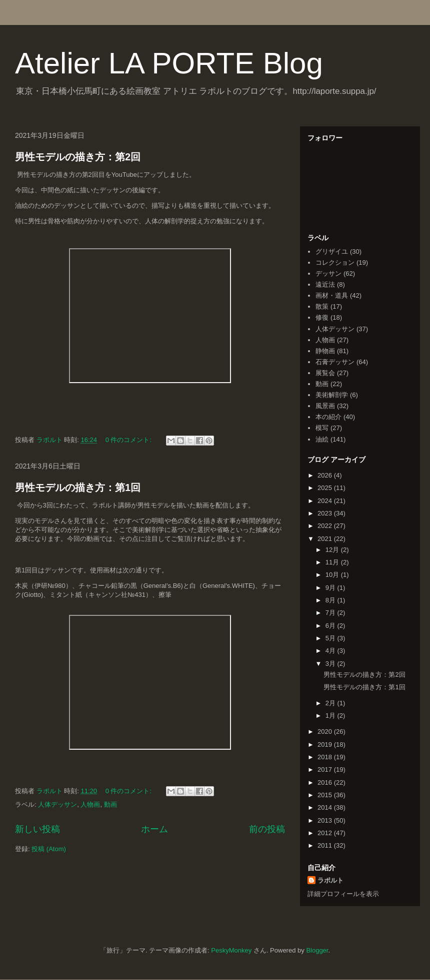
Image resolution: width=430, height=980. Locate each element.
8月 (331, 600)
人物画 (90, 804)
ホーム (154, 829)
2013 (326, 820)
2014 (326, 807)
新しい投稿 (37, 829)
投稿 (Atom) (49, 849)
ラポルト (330, 880)
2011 (326, 845)
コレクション (335, 262)
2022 (326, 526)
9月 (331, 588)
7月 (331, 613)
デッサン (328, 273)
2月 (331, 703)
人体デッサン (57, 804)
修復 (322, 317)
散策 (322, 306)
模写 (322, 428)
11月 (333, 562)
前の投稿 (267, 829)
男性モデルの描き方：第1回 (78, 488)
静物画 (325, 351)
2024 (326, 501)
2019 (326, 744)
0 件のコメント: (129, 440)
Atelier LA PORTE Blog (169, 63)
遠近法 (325, 284)
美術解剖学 (332, 395)
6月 (331, 626)
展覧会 (325, 373)
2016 (326, 782)
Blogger (317, 950)
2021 (326, 539)
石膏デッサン (335, 362)
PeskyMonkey (231, 950)
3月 (331, 664)
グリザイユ (332, 251)
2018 (326, 757)
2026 (326, 475)
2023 (326, 513)
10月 (333, 575)
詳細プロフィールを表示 (343, 894)
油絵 (322, 439)
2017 (326, 769)
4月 (331, 651)
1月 (331, 716)
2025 (326, 488)
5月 (331, 638)
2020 (326, 732)
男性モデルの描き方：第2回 (78, 157)
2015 (326, 795)
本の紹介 (328, 417)
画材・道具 (332, 295)
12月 (333, 550)
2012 (326, 833)
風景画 (325, 406)
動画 (110, 804)
